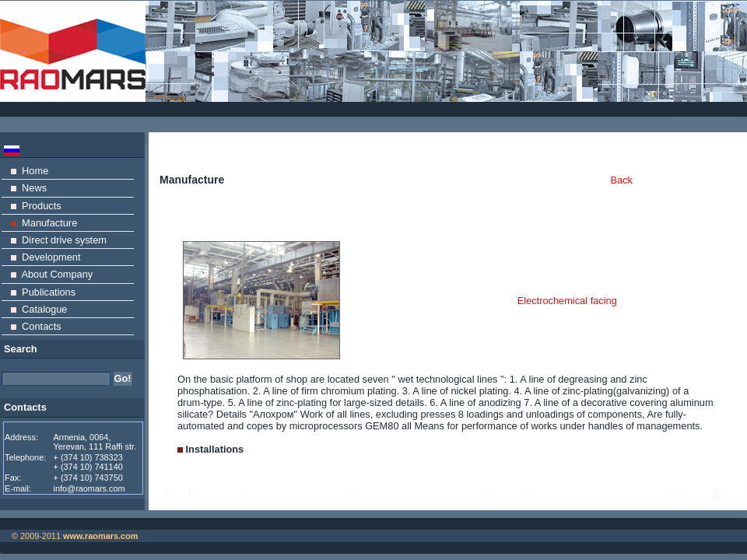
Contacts (36, 326)
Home (30, 171)
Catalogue (39, 309)
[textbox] (56, 378)
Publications (43, 292)
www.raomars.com (100, 536)
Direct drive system (59, 240)
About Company (52, 274)
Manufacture (44, 223)
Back (622, 180)
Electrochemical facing (567, 301)
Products (36, 206)
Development (46, 257)
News (29, 188)
